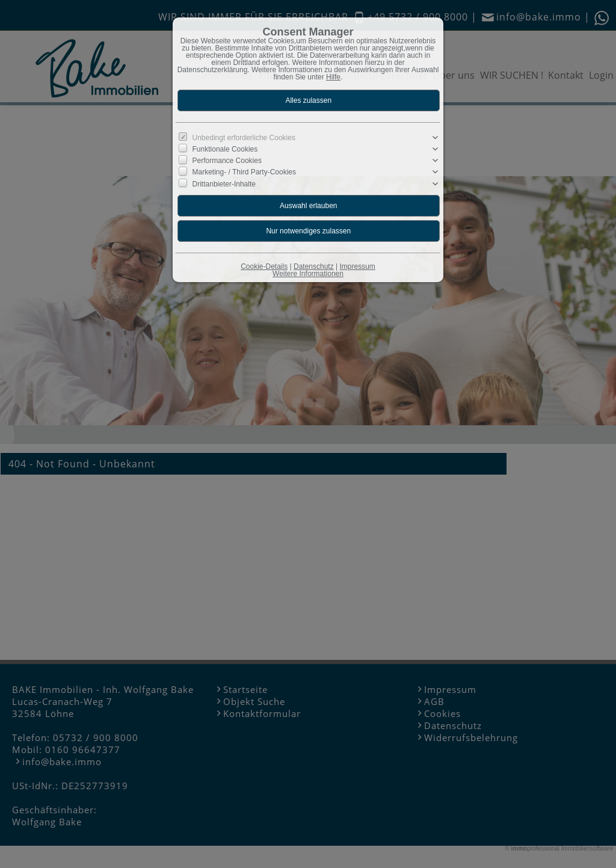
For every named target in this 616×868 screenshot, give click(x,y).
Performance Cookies (227, 161)
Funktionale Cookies (225, 149)
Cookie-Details (264, 266)
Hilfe (333, 77)
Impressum (357, 266)
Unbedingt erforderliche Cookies (244, 138)
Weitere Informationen (308, 274)
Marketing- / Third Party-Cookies (245, 172)
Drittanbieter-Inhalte (224, 183)
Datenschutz (314, 266)
